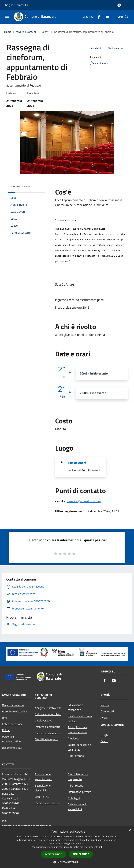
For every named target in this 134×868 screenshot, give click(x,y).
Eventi (45, 32)
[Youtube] (106, 17)
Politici (6, 730)
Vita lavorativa (44, 720)
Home (8, 32)
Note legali (74, 798)
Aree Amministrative (14, 711)
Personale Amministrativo (11, 739)
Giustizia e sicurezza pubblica (80, 719)
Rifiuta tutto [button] (81, 854)
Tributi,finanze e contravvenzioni (77, 730)
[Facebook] (97, 17)
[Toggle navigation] (7, 16)
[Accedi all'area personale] (119, 5)
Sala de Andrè (77, 463)
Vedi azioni (116, 48)
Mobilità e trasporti (46, 739)
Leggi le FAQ (42, 797)
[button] (67, 862)
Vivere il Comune (27, 32)
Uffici (5, 718)
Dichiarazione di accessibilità (77, 807)
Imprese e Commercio (48, 727)
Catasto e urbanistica (47, 733)
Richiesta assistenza (47, 803)
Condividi (98, 48)
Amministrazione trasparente (78, 777)
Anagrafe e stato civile (48, 708)
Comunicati (107, 711)
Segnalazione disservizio (43, 788)
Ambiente (73, 738)
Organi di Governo (13, 705)
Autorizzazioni (76, 756)
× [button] (130, 830)
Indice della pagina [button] (21, 186)
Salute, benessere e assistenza (79, 747)
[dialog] (67, 847)
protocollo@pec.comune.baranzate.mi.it (26, 826)
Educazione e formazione (75, 707)
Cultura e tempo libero (48, 714)
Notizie (105, 705)
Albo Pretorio (75, 785)
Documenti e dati (12, 748)
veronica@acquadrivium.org (84, 501)
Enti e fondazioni (12, 724)
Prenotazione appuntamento (44, 777)
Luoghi (105, 735)
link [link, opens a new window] (101, 847)
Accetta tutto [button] (54, 854)
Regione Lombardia (17, 5)
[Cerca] (127, 17)
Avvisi (104, 718)
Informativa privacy (79, 792)
